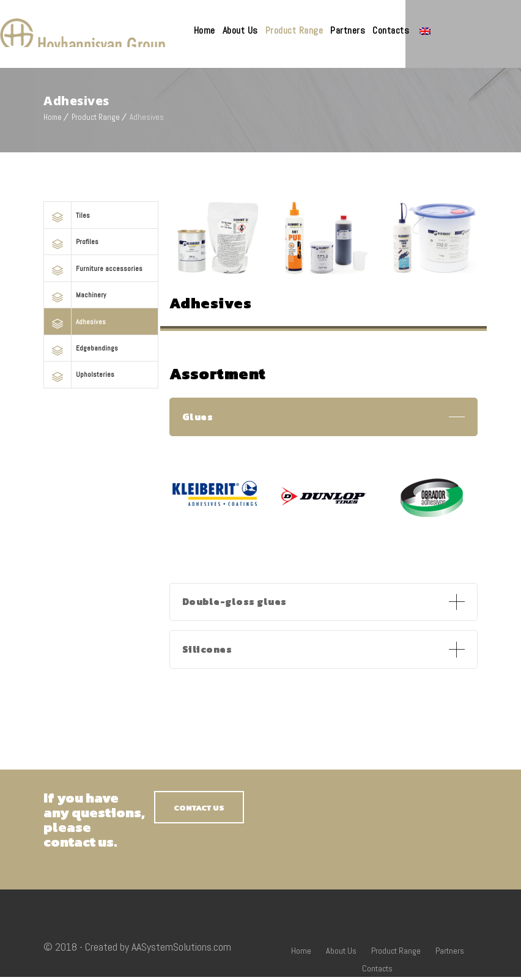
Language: (468, 31)
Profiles (83, 236)
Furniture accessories (98, 262)
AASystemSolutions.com (181, 950)
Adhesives (86, 312)
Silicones (208, 651)
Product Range (338, 30)
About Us (284, 30)
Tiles (81, 211)
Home (248, 30)
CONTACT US (199, 811)
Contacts (434, 30)
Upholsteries (89, 362)
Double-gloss (237, 602)
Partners (391, 30)
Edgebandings (90, 337)
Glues (198, 415)
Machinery (86, 287)
